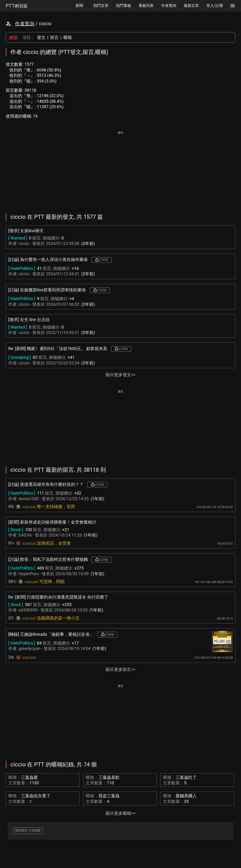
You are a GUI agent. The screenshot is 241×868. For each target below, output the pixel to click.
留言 (54, 37)
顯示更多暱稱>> (120, 813)
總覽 (13, 37)
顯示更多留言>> (120, 669)
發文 (41, 37)
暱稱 (68, 37)
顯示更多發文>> (120, 375)
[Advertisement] (120, 169)
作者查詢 (25, 24)
